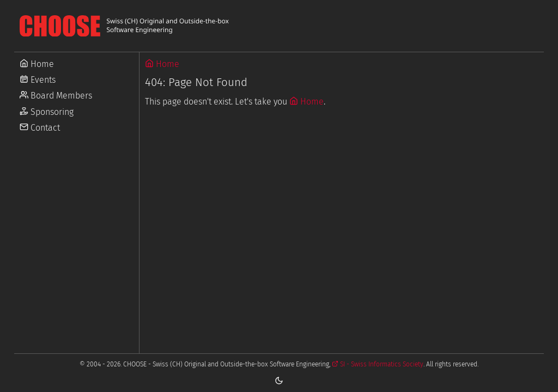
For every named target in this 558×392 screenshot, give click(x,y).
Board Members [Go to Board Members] (56, 96)
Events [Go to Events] (38, 80)
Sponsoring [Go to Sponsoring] (47, 112)
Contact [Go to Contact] (40, 128)
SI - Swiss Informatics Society (378, 364)
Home (162, 64)
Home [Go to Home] (37, 64)
